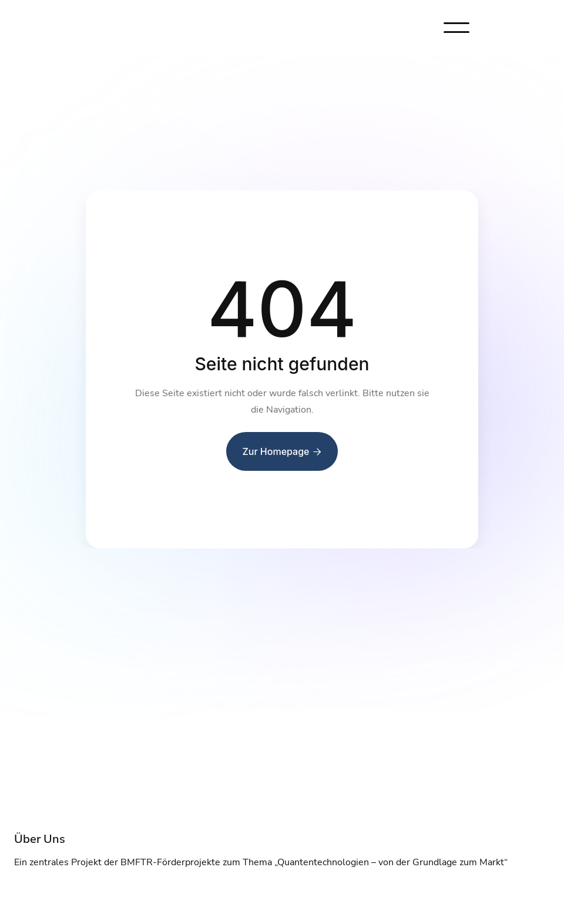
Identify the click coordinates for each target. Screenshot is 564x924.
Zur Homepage (282, 451)
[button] (456, 28)
